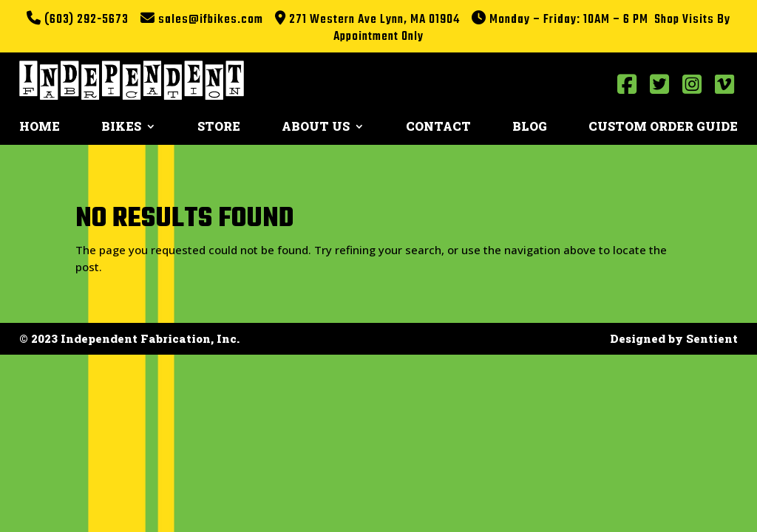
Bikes (121, 127)
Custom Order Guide (663, 127)
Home (40, 127)
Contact (438, 127)
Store (219, 127)
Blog (530, 127)
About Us (316, 127)
